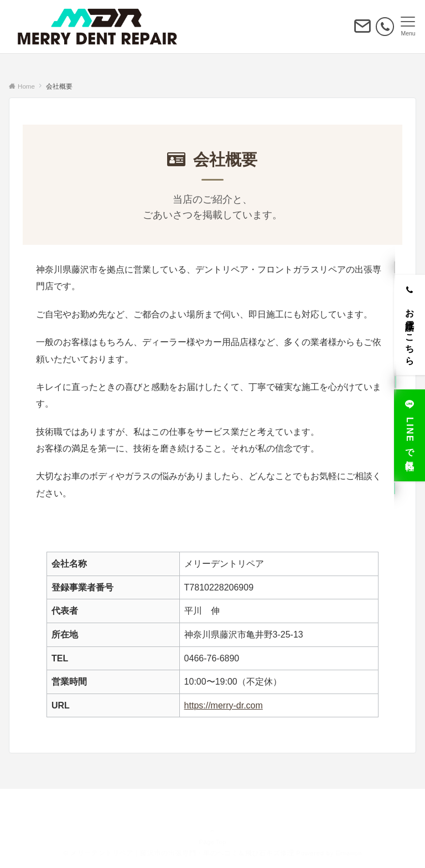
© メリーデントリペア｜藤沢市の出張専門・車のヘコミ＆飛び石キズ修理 (179, 853)
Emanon (349, 853)
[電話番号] (385, 26)
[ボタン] (362, 31)
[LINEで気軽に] (410, 431)
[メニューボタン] (408, 27)
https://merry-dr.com (224, 705)
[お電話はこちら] (410, 321)
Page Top (212, 828)
